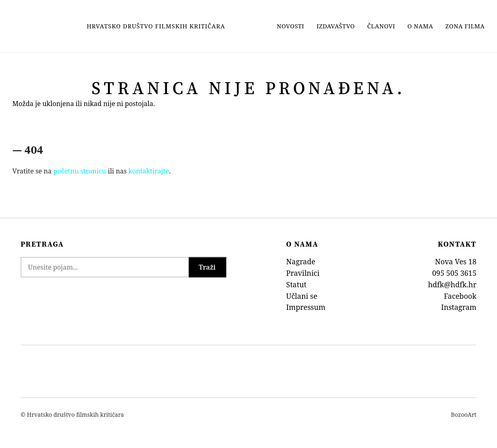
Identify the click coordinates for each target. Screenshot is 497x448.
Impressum (306, 307)
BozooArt (464, 415)
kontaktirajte (149, 171)
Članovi (381, 26)
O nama (420, 26)
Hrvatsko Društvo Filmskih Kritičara (156, 26)
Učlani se (302, 296)
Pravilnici (303, 273)
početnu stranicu (80, 171)
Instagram (459, 307)
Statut (296, 284)
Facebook (460, 296)
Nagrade (301, 261)
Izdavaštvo (336, 26)
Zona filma (465, 26)
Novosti (291, 26)
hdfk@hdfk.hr (452, 284)
